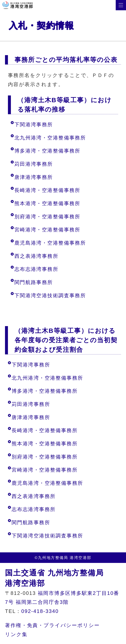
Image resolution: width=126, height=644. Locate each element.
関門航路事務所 (34, 282)
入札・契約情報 (43, 26)
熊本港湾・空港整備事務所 (47, 203)
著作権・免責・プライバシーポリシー (52, 625)
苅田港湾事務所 (34, 164)
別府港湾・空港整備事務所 (47, 217)
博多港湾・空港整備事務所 (47, 151)
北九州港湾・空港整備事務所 (50, 138)
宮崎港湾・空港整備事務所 (47, 230)
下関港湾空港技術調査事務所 (50, 295)
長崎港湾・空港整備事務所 (47, 190)
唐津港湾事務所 (34, 177)
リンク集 (16, 634)
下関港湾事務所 (34, 124)
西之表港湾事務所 (36, 256)
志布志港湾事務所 (36, 269)
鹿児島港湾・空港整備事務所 (50, 243)
